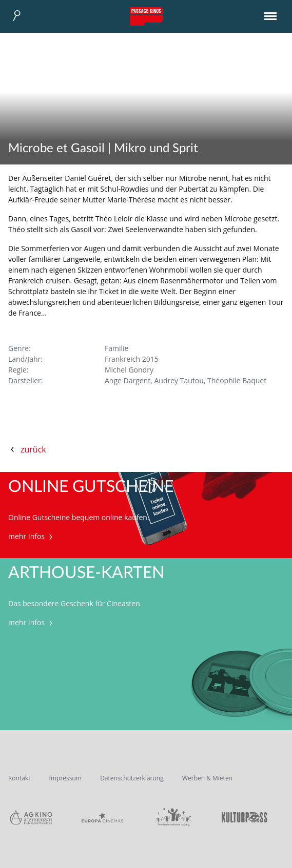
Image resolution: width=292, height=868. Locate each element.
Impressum (65, 778)
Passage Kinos (146, 16)
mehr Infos (32, 536)
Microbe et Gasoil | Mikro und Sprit (103, 149)
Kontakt (19, 778)
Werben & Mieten (207, 778)
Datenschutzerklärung (132, 778)
